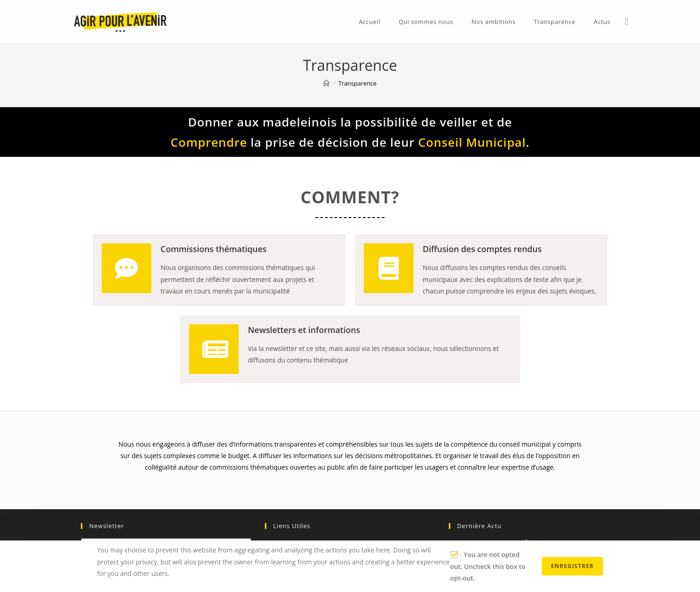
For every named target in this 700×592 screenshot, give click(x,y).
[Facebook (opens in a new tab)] (626, 22)
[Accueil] (326, 83)
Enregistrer (572, 566)
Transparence (358, 83)
